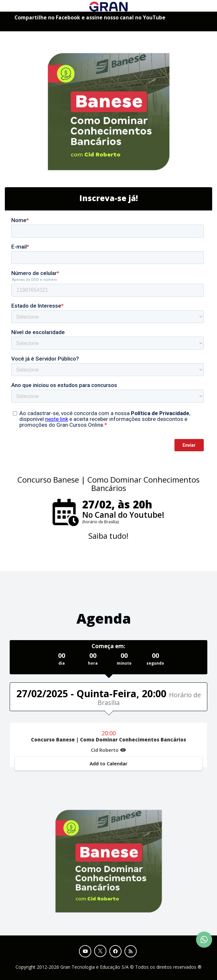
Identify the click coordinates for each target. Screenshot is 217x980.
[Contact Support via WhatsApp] (204, 940)
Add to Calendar (108, 763)
